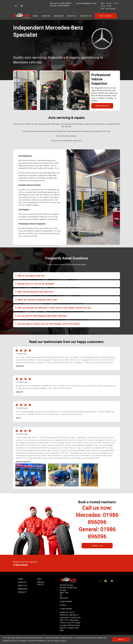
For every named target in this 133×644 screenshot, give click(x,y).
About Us (72, 16)
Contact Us (86, 16)
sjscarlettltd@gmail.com (86, 3)
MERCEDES (23, 589)
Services (46, 16)
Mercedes (59, 16)
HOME (21, 579)
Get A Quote (106, 16)
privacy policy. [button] (60, 641)
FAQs (39, 579)
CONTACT (22, 592)
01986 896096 (65, 3)
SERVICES (22, 582)
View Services (102, 106)
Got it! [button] (121, 639)
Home (35, 16)
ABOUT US (22, 585)
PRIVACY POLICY (41, 583)
